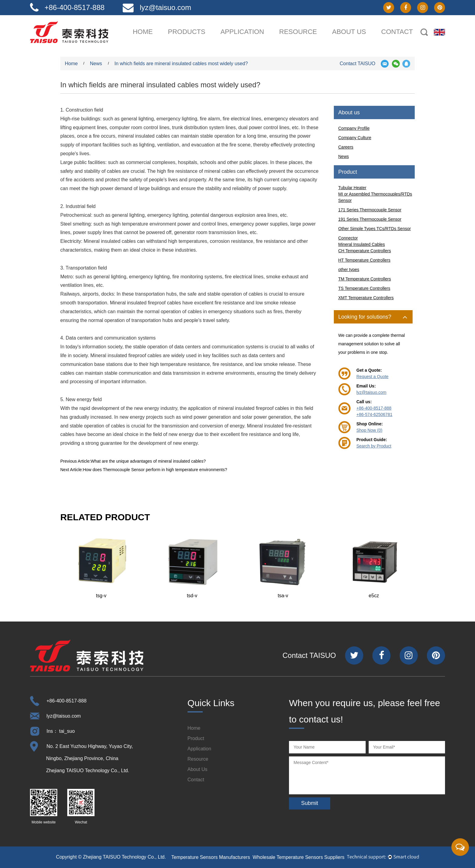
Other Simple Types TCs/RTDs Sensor (375, 229)
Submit (310, 803)
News (97, 64)
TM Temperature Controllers (365, 279)
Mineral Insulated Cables (362, 244)
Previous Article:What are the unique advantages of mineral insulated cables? (133, 461)
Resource (298, 32)
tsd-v (192, 596)
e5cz (374, 596)
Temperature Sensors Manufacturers (211, 857)
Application (242, 32)
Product (196, 738)
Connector (348, 238)
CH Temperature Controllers (365, 251)
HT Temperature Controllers (364, 260)
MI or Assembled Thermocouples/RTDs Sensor (375, 197)
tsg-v (101, 596)
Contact (397, 32)
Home (143, 32)
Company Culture (355, 138)
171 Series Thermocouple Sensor (370, 210)
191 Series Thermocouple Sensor (370, 219)
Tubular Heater (352, 188)
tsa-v (283, 596)
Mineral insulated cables (110, 241)
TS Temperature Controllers (364, 288)
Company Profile (354, 128)
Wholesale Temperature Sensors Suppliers (299, 857)
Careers (346, 147)
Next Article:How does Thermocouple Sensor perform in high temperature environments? (144, 470)
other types (349, 270)
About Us (198, 769)
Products (186, 32)
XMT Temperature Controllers (366, 298)
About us (349, 32)
